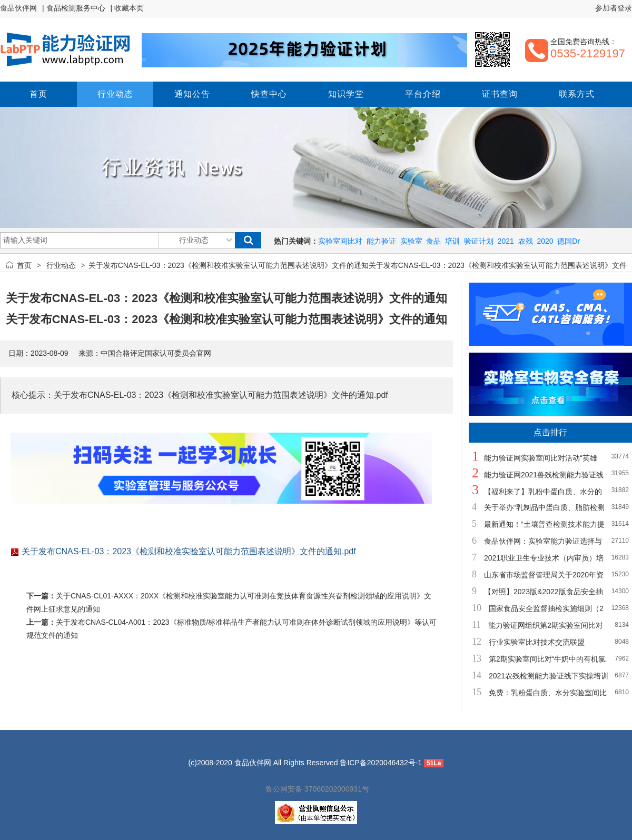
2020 (545, 241)
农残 (526, 241)
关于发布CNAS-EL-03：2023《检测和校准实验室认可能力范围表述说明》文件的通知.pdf (189, 551)
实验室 (411, 241)
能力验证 (381, 241)
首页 (24, 265)
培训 (452, 241)
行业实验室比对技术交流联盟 (537, 642)
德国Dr (569, 241)
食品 (433, 241)
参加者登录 (614, 8)
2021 (506, 241)
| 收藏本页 (127, 8)
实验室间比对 (340, 241)
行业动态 (61, 265)
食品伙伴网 (18, 8)
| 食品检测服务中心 (74, 8)
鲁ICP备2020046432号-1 (381, 763)
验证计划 (479, 241)
